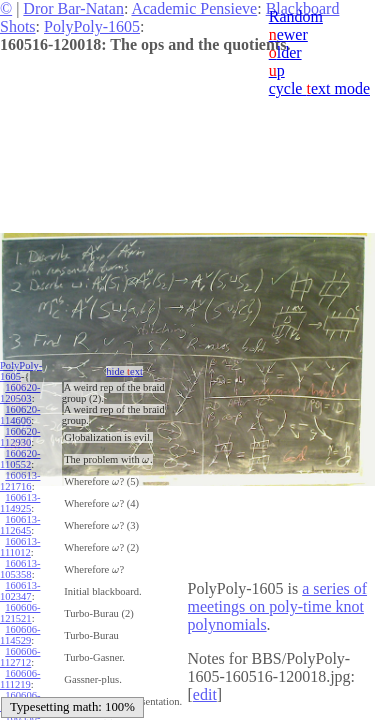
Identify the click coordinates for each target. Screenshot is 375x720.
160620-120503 (20, 393)
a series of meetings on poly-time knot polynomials (278, 606)
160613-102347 (20, 591)
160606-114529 (20, 635)
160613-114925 (20, 503)
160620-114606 (20, 415)
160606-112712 (20, 657)
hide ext (124, 371)
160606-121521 (20, 613)
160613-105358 (20, 569)
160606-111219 (20, 679)
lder (285, 52)
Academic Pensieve (194, 8)
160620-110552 (20, 459)
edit (205, 694)
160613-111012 (20, 547)
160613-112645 (20, 525)
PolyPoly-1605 (92, 26)
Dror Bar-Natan (73, 8)
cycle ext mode (319, 88)
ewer (288, 34)
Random (296, 16)
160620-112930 (20, 437)
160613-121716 (20, 481)
